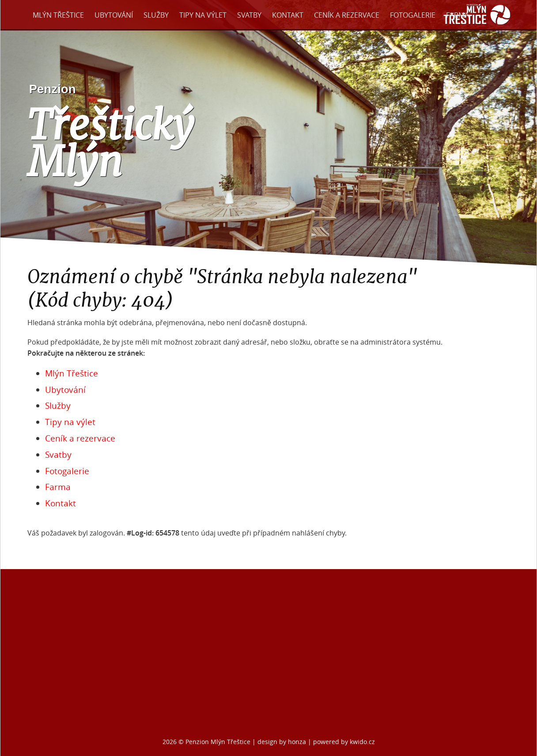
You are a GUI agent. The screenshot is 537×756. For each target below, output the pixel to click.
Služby (156, 15)
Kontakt (288, 15)
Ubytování (114, 15)
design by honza (283, 742)
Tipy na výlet (203, 15)
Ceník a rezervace (347, 15)
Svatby (249, 15)
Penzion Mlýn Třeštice (218, 742)
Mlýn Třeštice (58, 15)
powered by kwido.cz (344, 742)
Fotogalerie (413, 15)
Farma (458, 15)
